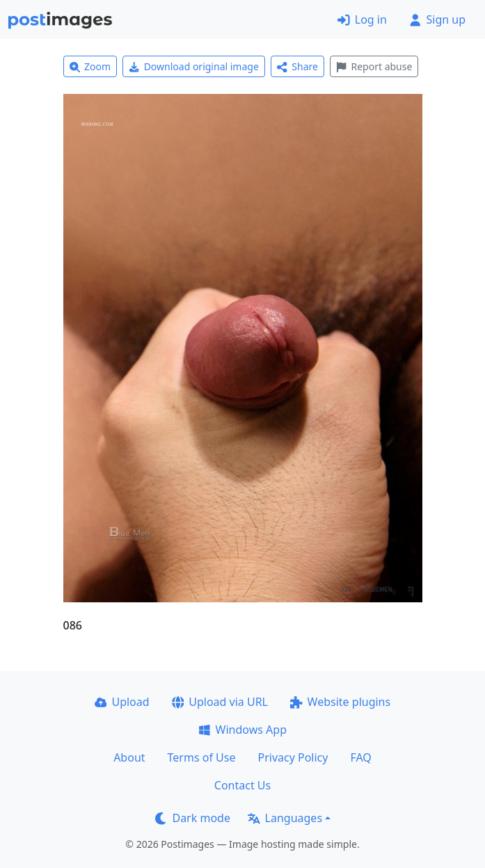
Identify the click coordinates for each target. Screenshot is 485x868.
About (129, 757)
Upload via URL (220, 702)
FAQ (360, 757)
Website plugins (340, 702)
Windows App (242, 730)
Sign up (437, 19)
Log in (362, 19)
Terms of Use (202, 757)
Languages (285, 818)
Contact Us (242, 785)
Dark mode (193, 818)
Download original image (194, 66)
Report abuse (374, 66)
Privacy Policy (293, 757)
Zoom (90, 66)
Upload (122, 702)
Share (297, 66)
